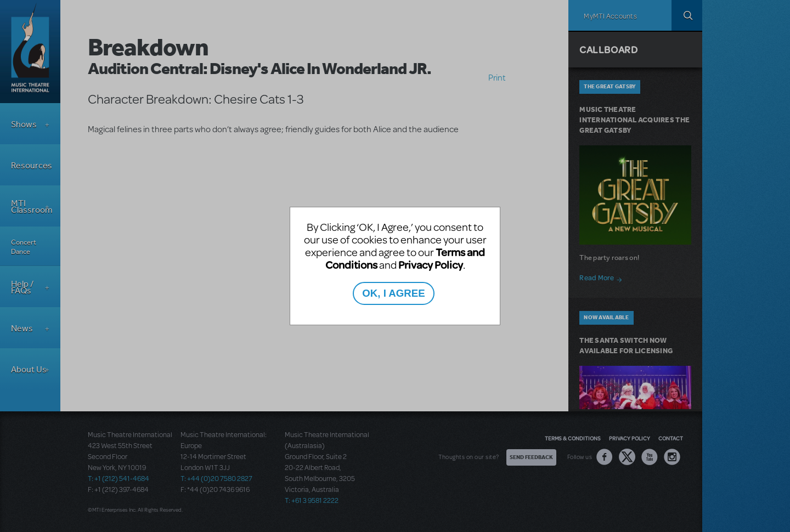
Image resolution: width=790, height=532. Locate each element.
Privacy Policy (431, 265)
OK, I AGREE (393, 293)
